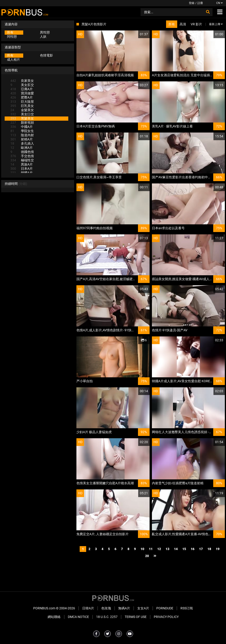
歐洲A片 (22, 148)
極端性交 (22, 160)
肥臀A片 (22, 97)
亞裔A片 (22, 89)
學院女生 (22, 131)
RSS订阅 (187, 608)
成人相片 (13, 60)
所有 (10, 32)
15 (184, 549)
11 (151, 549)
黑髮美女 (22, 118)
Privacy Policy (166, 617)
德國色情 (22, 152)
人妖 (43, 37)
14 (176, 549)
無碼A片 (124, 608)
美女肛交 (22, 85)
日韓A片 (88, 608)
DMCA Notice (78, 617)
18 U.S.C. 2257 (107, 617)
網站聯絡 (54, 617)
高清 (183, 24)
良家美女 (22, 81)
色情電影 (46, 55)
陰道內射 (22, 135)
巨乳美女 (22, 106)
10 (142, 549)
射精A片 (22, 139)
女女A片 (143, 608)
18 (209, 549)
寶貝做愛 (22, 93)
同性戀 (12, 37)
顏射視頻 (22, 123)
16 (193, 549)
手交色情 (22, 156)
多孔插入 (22, 143)
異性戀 (45, 32)
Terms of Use (136, 617)
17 (201, 549)
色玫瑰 (106, 608)
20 (147, 556)
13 (167, 549)
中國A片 (22, 127)
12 (159, 549)
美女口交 (22, 114)
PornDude (165, 608)
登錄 (192, 3)
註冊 (200, 3)
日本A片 (22, 169)
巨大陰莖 (22, 102)
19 (218, 549)
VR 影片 (196, 24)
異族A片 (22, 164)
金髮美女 (22, 110)
